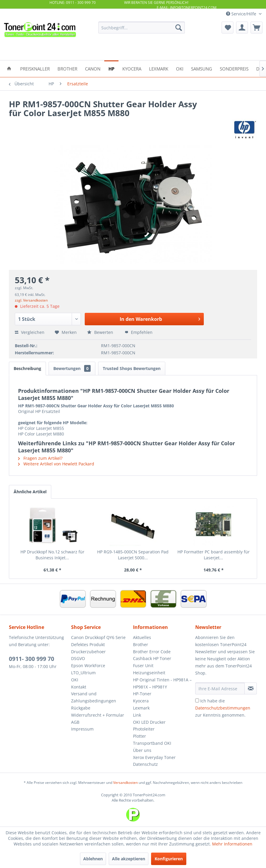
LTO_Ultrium (83, 673)
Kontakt (79, 687)
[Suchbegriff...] (142, 28)
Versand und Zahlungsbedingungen (94, 697)
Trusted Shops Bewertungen (132, 368)
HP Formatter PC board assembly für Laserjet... (214, 555)
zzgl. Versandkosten (31, 300)
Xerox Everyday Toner (154, 757)
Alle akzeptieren (129, 859)
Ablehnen (93, 859)
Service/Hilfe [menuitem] (242, 14)
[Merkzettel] (227, 28)
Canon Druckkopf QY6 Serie (98, 637)
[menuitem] (142, 28)
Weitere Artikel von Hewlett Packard (56, 464)
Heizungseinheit (149, 673)
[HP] (111, 68)
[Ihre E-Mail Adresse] (220, 688)
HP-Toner (142, 694)
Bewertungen (72, 368)
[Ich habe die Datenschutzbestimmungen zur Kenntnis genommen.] (197, 700)
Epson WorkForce (88, 666)
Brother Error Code (152, 652)
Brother (141, 644)
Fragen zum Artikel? (40, 458)
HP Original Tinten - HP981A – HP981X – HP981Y (162, 683)
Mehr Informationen (232, 844)
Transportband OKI (152, 743)
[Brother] (67, 68)
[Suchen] (179, 28)
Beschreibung (27, 368)
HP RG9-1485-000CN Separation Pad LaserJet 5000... (133, 555)
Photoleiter (144, 729)
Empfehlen (139, 332)
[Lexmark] (159, 68)
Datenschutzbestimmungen (223, 708)
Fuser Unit (143, 666)
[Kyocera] (132, 68)
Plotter (140, 736)
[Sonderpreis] (234, 68)
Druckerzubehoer (88, 652)
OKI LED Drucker (149, 722)
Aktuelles (142, 637)
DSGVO (78, 658)
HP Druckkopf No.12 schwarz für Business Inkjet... (52, 555)
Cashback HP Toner (152, 658)
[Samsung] (202, 68)
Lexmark (141, 708)
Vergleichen (30, 332)
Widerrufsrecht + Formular (98, 715)
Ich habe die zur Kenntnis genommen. (223, 708)
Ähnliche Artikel (30, 492)
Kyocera (141, 701)
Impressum (82, 729)
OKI (75, 680)
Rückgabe (81, 708)
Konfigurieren (169, 859)
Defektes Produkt (88, 644)
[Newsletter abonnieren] (251, 688)
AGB (75, 722)
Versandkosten (125, 783)
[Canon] (93, 68)
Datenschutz (145, 764)
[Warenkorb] (257, 28)
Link (137, 715)
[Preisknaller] (35, 68)
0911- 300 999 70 (32, 659)
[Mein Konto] (242, 28)
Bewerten (101, 332)
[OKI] (180, 68)
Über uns (142, 750)
